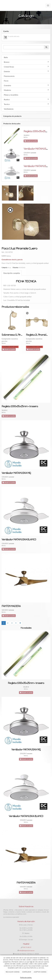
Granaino (26, 85)
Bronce (26, 62)
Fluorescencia (9, 76)
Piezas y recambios (11, 95)
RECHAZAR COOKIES (13, 972)
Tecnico (26, 104)
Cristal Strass (26, 67)
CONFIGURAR (27, 972)
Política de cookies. (26, 977)
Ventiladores (9, 109)
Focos (6, 81)
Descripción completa (12, 273)
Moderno (26, 90)
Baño (6, 57)
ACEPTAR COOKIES (40, 972)
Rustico (26, 99)
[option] (14, 332)
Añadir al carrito (31, 141)
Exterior (26, 71)
